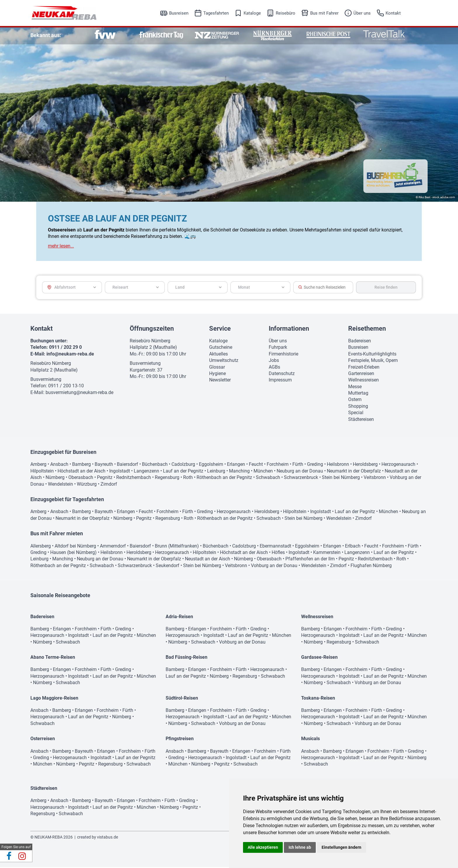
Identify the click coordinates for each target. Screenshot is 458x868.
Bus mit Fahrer (324, 13)
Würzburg (87, 485)
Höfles (278, 553)
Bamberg (81, 465)
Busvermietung (46, 380)
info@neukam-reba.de (70, 355)
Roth (188, 478)
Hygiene (217, 374)
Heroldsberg (365, 465)
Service (220, 329)
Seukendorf (168, 566)
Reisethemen (367, 329)
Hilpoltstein (42, 472)
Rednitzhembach (134, 478)
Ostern (355, 400)
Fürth (298, 465)
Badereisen (360, 342)
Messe (355, 387)
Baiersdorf (127, 465)
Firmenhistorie (283, 355)
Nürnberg (55, 478)
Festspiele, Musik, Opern (373, 361)
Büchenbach (155, 465)
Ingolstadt (120, 472)
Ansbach (59, 465)
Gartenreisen (361, 374)
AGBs (274, 368)
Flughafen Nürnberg (371, 566)
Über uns (362, 13)
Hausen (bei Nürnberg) (73, 553)
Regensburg (167, 478)
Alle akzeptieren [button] (263, 847)
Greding (315, 465)
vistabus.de (107, 838)
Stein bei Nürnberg (341, 478)
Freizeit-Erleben (364, 368)
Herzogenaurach (398, 465)
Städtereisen (361, 420)
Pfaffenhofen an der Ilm (310, 560)
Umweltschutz (224, 361)
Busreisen (179, 13)
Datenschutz (282, 374)
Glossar (217, 368)
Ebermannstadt (275, 547)
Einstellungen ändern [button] (341, 847)
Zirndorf (109, 485)
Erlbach (353, 547)
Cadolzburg (183, 465)
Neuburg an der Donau (300, 472)
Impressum (280, 381)
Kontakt (393, 13)
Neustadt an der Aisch (208, 560)
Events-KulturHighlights (372, 355)
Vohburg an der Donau (274, 566)
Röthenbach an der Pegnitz (224, 478)
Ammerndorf (113, 547)
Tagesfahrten (216, 13)
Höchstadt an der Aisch (81, 472)
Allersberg (41, 547)
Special (356, 413)
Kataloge (252, 13)
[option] (105, 35)
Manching (239, 472)
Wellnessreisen (364, 381)
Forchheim (278, 465)
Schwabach (268, 478)
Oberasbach (81, 478)
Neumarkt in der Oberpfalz (354, 472)
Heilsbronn (338, 465)
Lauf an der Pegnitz (183, 472)
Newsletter (220, 381)
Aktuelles (218, 355)
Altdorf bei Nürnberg (75, 547)
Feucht (256, 465)
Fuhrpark (278, 348)
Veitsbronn (375, 478)
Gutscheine (221, 348)
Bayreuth (104, 465)
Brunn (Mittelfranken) (177, 547)
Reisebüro (286, 13)
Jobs (274, 361)
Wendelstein (60, 485)
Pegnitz (105, 478)
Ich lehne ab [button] (300, 847)
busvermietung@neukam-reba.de (79, 393)
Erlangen (236, 465)
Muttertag (358, 394)
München (263, 472)
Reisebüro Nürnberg (51, 364)
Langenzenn (146, 472)
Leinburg (216, 472)
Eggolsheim (211, 465)
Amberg (38, 465)
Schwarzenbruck (301, 478)
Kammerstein (327, 553)
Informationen (289, 329)
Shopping (358, 407)
